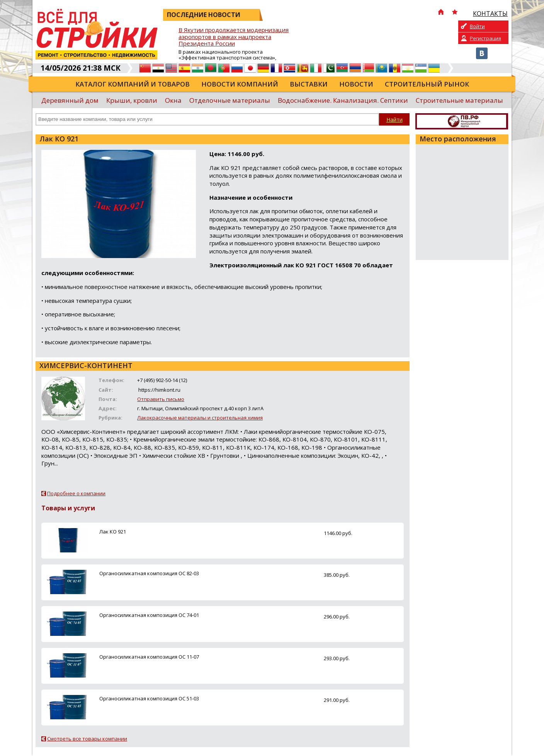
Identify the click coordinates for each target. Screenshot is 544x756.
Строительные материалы (459, 100)
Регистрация (485, 38)
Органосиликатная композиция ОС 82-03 (149, 573)
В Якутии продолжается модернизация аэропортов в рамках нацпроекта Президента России (234, 37)
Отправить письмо (161, 399)
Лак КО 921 (113, 532)
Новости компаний (240, 84)
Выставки (309, 84)
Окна (173, 100)
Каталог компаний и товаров (133, 84)
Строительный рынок (427, 84)
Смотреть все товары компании (87, 739)
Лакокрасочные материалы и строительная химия (200, 418)
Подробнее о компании (76, 493)
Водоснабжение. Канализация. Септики (343, 100)
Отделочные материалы (230, 100)
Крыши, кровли (132, 100)
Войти (477, 26)
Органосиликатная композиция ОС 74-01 (149, 615)
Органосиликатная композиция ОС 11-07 (149, 657)
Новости (356, 84)
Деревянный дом (70, 100)
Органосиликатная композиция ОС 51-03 (149, 698)
